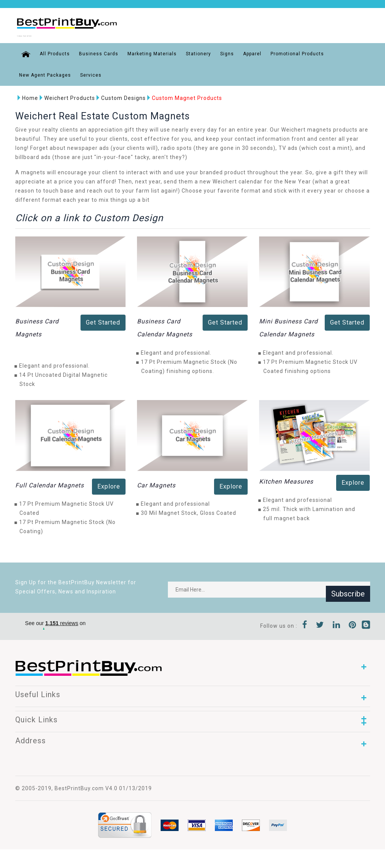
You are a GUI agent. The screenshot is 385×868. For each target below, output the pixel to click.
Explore (109, 485)
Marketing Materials (146, 52)
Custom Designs (119, 96)
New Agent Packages (45, 73)
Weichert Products (65, 96)
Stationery (193, 52)
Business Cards (93, 52)
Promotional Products (292, 52)
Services (91, 73)
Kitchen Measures (286, 480)
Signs (221, 52)
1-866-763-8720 (45, 35)
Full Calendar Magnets (50, 483)
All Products (49, 52)
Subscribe (348, 588)
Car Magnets (156, 483)
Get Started (103, 321)
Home (26, 96)
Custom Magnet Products (182, 96)
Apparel (246, 52)
